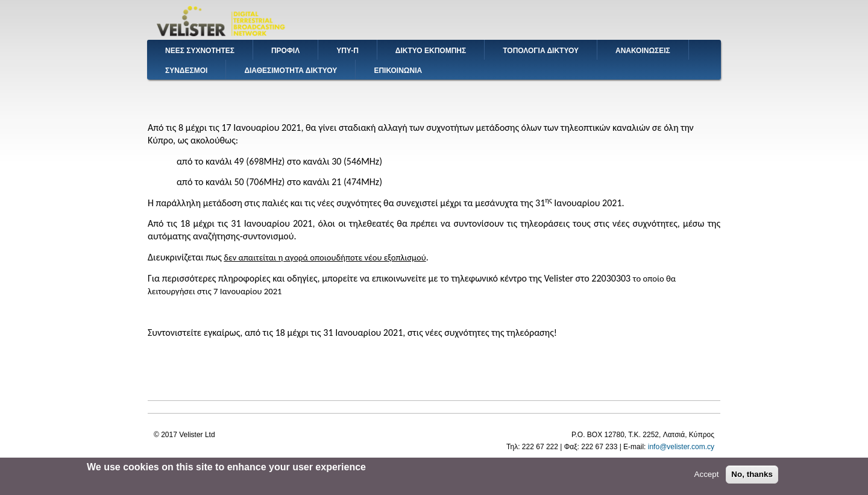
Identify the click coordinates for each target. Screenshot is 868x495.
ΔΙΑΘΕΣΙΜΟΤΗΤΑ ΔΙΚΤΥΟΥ (291, 71)
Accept (706, 478)
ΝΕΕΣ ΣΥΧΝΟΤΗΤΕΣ (200, 51)
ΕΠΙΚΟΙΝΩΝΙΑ (398, 71)
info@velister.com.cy (681, 447)
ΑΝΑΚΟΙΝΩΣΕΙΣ (643, 51)
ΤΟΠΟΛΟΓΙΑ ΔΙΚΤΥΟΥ (541, 51)
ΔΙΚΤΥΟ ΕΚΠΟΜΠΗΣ (431, 51)
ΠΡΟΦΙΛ (285, 51)
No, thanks (752, 478)
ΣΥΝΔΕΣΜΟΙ (186, 71)
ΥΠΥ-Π (348, 51)
